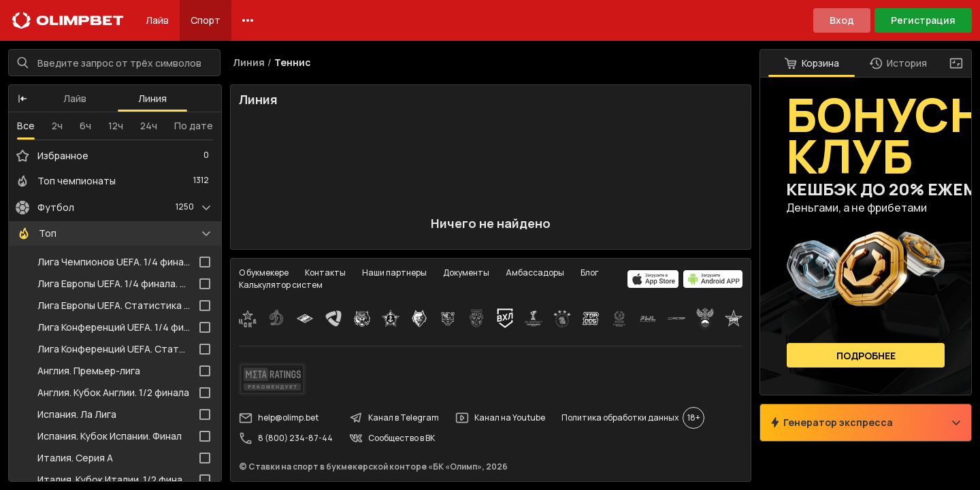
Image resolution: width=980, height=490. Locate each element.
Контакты (325, 273)
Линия (152, 98)
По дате (194, 126)
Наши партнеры (394, 273)
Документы (466, 273)
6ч (85, 126)
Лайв (157, 20)
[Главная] (68, 20)
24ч (149, 126)
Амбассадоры (535, 273)
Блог (590, 273)
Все (26, 126)
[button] (22, 99)
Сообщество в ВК (392, 438)
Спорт (206, 20)
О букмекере (264, 273)
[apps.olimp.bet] (653, 279)
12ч (116, 126)
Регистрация (923, 20)
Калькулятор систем (281, 285)
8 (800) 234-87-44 (286, 438)
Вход (842, 20)
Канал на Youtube (500, 418)
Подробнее (866, 356)
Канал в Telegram (394, 418)
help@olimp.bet (279, 418)
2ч (57, 126)
